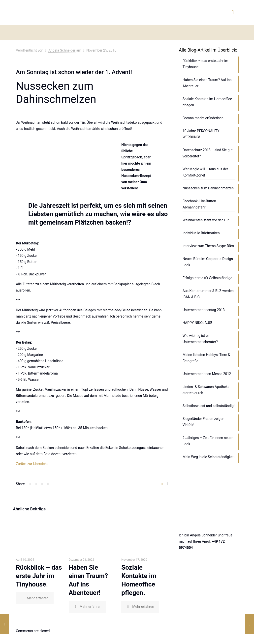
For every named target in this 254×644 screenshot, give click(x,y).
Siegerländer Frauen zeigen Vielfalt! (203, 422)
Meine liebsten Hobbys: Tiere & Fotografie (206, 358)
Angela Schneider (62, 50)
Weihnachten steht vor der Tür (206, 220)
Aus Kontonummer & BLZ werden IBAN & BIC (208, 294)
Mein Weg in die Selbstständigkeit (209, 457)
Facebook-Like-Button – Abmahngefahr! (201, 204)
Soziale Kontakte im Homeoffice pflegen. (207, 102)
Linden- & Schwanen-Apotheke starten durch (206, 390)
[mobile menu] (233, 12)
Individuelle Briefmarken (201, 233)
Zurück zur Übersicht (32, 464)
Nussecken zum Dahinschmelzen (208, 188)
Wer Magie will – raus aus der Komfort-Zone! (205, 172)
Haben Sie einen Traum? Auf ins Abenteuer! (207, 83)
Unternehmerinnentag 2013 (204, 310)
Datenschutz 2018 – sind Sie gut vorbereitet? (208, 153)
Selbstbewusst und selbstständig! (208, 406)
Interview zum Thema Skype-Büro (208, 246)
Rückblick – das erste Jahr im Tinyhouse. (39, 576)
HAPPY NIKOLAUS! (197, 323)
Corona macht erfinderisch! (204, 118)
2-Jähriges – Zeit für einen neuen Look (208, 441)
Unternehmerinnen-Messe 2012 (207, 374)
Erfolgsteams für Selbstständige (207, 278)
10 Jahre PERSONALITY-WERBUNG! (201, 134)
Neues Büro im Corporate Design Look (208, 262)
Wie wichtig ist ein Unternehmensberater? (200, 339)
